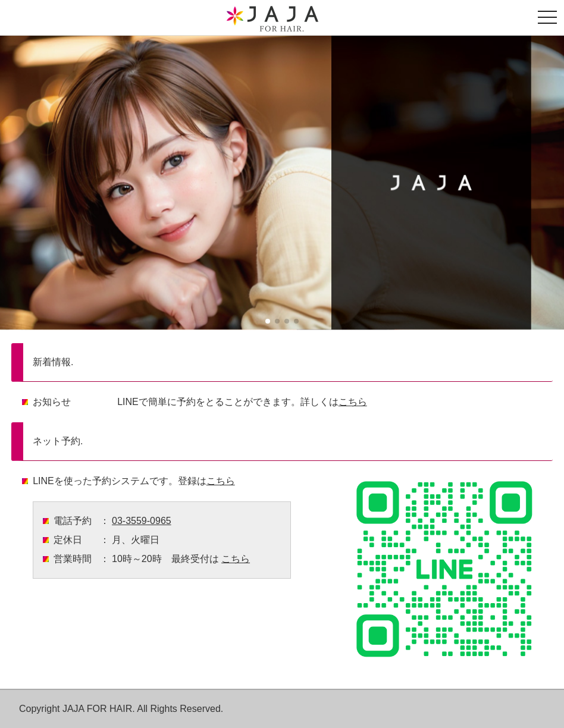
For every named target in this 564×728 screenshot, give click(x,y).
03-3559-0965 (142, 521)
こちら (353, 402)
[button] (268, 321)
